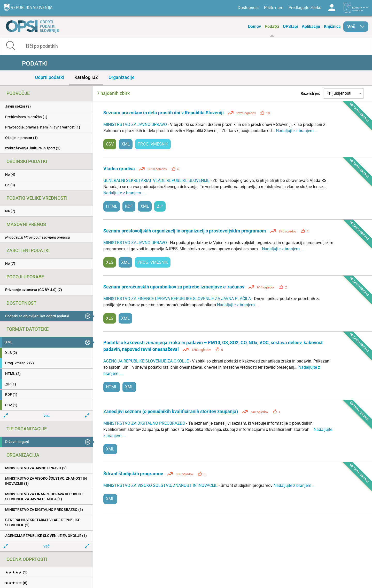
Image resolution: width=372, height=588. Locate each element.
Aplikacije (311, 26)
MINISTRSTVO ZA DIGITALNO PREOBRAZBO (145, 423)
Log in (332, 8)
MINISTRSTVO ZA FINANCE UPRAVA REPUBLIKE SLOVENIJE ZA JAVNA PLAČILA (178, 299)
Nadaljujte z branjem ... (297, 131)
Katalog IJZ (86, 77)
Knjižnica (332, 26)
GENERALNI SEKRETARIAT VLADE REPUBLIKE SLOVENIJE (157, 180)
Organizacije (122, 77)
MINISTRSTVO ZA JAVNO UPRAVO (136, 124)
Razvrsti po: (310, 93)
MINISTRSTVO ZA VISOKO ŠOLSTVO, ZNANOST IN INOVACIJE (161, 485)
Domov (254, 26)
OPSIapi (290, 26)
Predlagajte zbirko (305, 8)
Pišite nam (274, 8)
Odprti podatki (49, 77)
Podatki (272, 26)
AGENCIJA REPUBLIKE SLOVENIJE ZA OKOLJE (147, 361)
